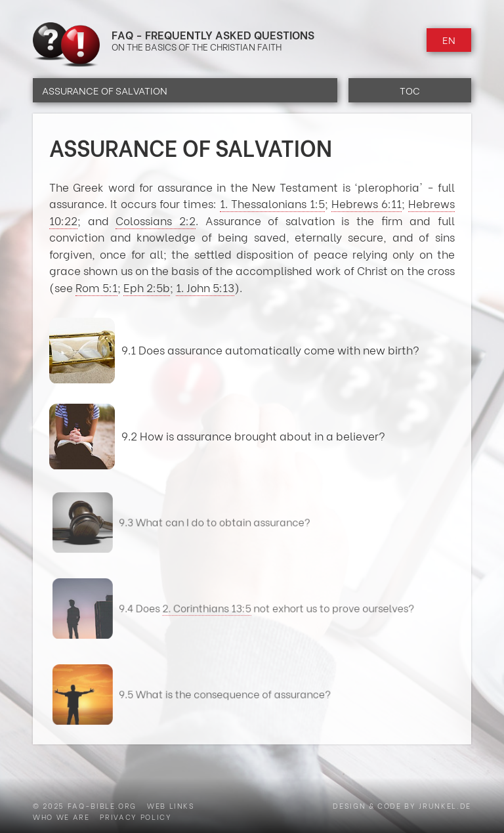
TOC (410, 90)
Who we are (61, 817)
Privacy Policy (136, 817)
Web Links (171, 805)
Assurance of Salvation (105, 90)
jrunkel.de (445, 805)
